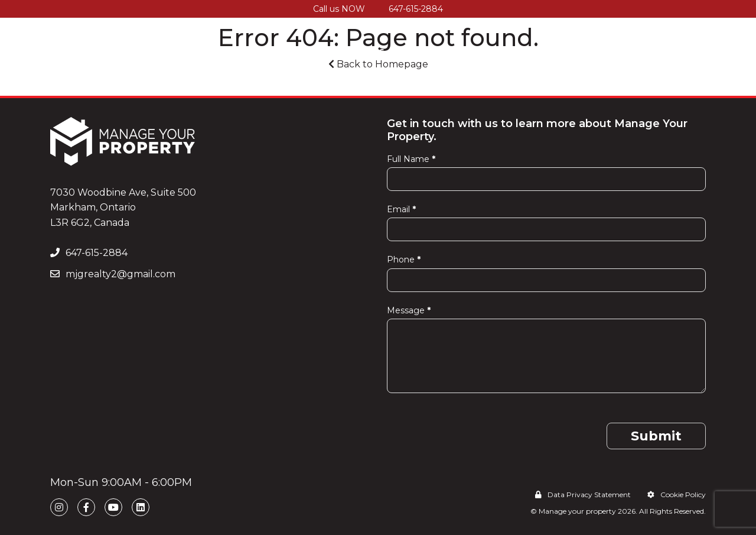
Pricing (417, 51)
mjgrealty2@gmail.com (113, 274)
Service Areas (484, 51)
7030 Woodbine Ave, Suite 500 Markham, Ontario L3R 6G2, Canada (123, 207)
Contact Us (679, 51)
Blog (624, 51)
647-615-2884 (416, 9)
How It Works (272, 51)
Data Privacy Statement (583, 495)
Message (409, 310)
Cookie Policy (677, 495)
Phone (404, 260)
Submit (656, 436)
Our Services (353, 51)
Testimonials (566, 51)
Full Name (411, 159)
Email (401, 209)
